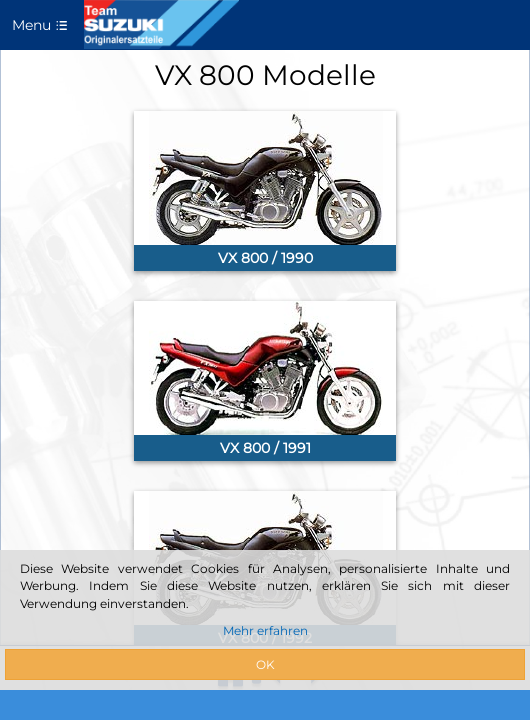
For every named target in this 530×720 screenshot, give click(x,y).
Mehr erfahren (265, 630)
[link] (265, 191)
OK (265, 664)
